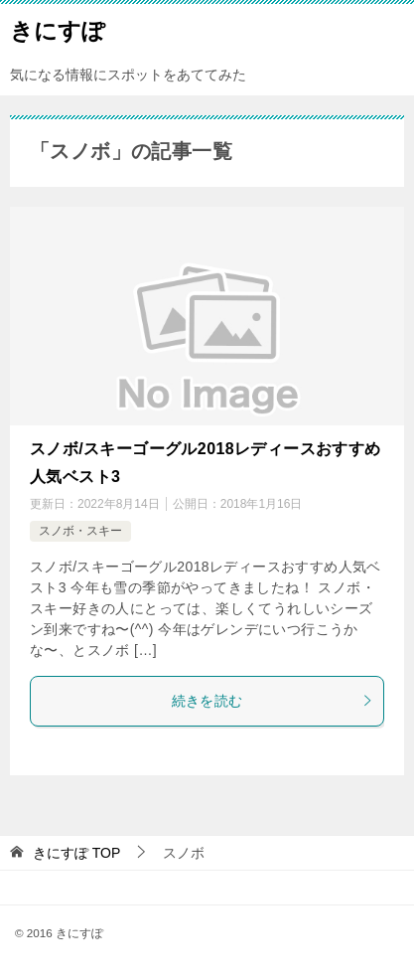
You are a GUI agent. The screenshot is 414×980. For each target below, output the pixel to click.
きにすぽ (58, 29)
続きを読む (273, 701)
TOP (76, 853)
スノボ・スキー (80, 531)
